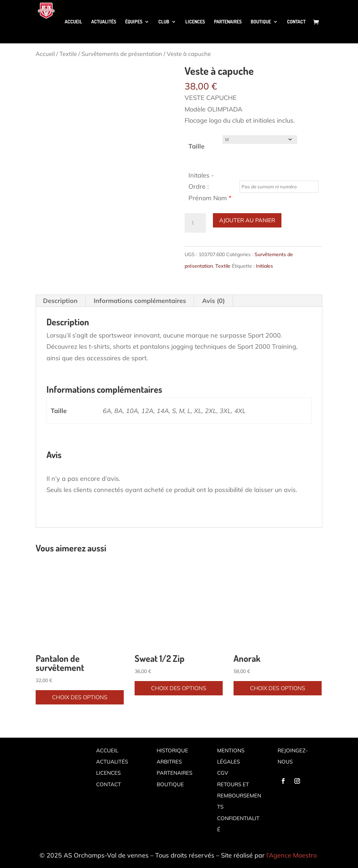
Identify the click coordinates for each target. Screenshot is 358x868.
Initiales (264, 266)
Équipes (134, 22)
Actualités (104, 22)
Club (164, 22)
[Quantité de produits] (195, 223)
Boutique (261, 22)
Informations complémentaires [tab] (140, 301)
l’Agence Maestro (292, 855)
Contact (296, 22)
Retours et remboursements (239, 796)
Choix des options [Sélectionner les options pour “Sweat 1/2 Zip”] (179, 688)
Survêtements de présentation (122, 54)
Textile (68, 54)
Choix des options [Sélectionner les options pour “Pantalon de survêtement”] (80, 697)
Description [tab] (60, 301)
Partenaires (228, 22)
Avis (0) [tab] (213, 301)
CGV (223, 773)
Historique (172, 750)
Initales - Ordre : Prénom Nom (210, 187)
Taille (196, 146)
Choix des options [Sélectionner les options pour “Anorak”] (278, 688)
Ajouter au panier (247, 220)
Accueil (73, 22)
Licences (195, 22)
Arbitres (169, 762)
